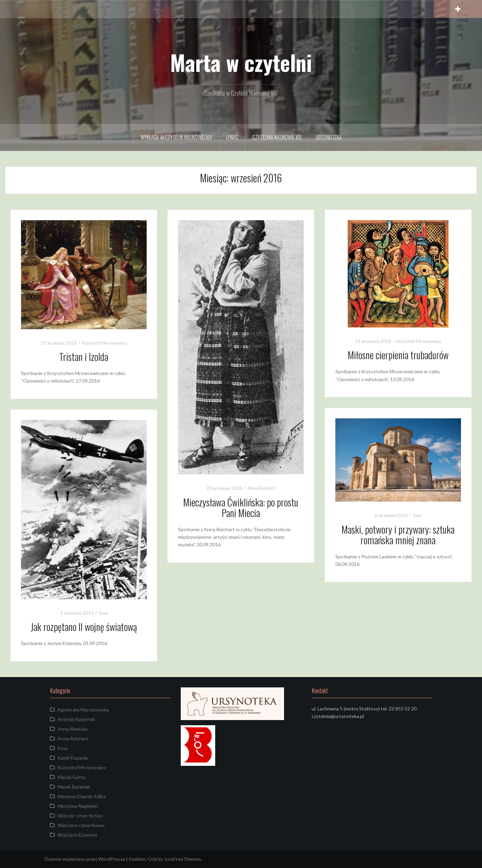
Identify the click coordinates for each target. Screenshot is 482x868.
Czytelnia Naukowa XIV (277, 137)
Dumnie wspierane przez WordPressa (85, 859)
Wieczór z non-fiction (80, 816)
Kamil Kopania (73, 758)
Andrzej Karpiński (76, 719)
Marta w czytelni (241, 62)
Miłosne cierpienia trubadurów (398, 355)
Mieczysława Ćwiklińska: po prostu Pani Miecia (241, 507)
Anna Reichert (261, 488)
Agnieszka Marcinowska (83, 710)
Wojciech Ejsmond (77, 835)
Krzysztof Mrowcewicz (104, 343)
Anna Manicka (72, 729)
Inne (417, 515)
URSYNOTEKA (329, 137)
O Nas (232, 137)
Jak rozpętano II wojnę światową (84, 627)
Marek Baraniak (74, 787)
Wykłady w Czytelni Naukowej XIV (176, 137)
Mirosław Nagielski (78, 806)
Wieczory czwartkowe (81, 825)
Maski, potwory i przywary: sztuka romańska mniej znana (398, 535)
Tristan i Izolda (84, 357)
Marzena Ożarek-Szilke (82, 796)
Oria (152, 859)
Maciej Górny (72, 777)
